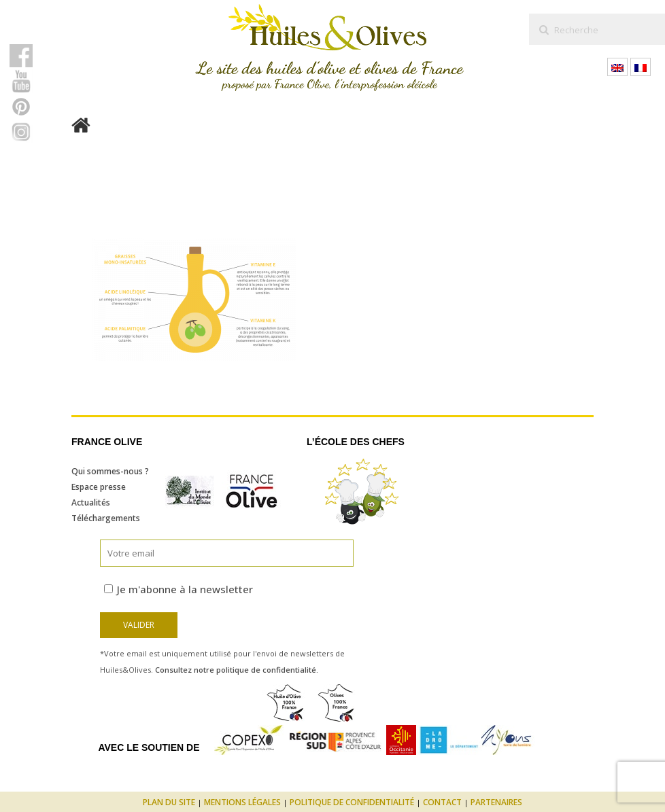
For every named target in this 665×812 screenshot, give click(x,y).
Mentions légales (242, 802)
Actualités (91, 502)
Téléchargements (106, 518)
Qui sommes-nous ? (110, 471)
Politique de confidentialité (352, 802)
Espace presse (99, 487)
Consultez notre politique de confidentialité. (237, 670)
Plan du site (169, 802)
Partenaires (496, 802)
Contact (442, 802)
